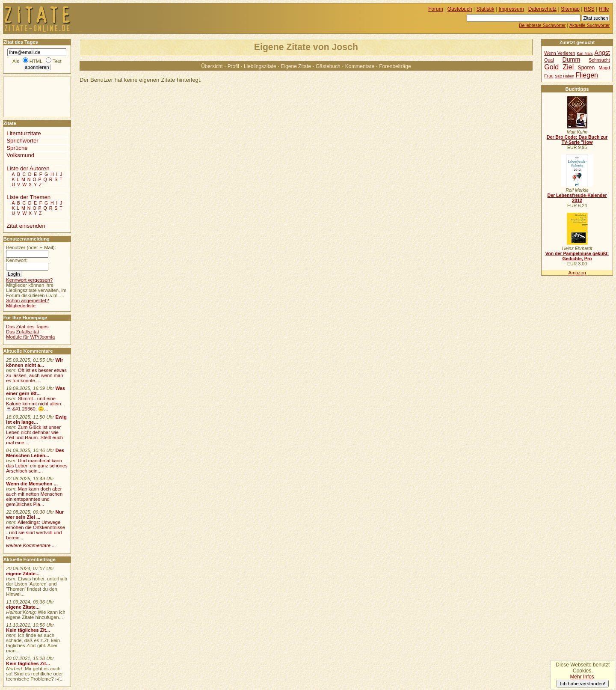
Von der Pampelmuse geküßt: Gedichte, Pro (577, 256)
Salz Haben (564, 76)
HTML (36, 61)
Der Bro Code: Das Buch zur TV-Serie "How (577, 140)
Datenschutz (542, 9)
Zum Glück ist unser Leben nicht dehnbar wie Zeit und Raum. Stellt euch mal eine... (34, 435)
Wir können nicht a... (34, 363)
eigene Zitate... (23, 574)
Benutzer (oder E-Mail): (31, 247)
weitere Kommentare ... (31, 545)
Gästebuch (328, 66)
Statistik (486, 9)
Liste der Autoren (28, 168)
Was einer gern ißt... (36, 391)
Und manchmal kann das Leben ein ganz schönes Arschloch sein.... (37, 466)
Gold (551, 67)
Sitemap (570, 9)
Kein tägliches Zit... (28, 630)
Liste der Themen (28, 197)
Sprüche (17, 148)
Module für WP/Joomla (30, 337)
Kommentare (360, 66)
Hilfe (604, 9)
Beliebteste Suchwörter (542, 25)
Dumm (571, 59)
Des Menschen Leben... (35, 453)
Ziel (568, 67)
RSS (589, 9)
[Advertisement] (29, 96)
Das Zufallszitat (22, 332)
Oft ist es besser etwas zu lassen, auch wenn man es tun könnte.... (36, 375)
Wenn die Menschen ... (32, 484)
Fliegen (587, 75)
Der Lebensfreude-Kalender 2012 (577, 198)
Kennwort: (17, 260)
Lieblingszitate (260, 66)
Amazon (577, 273)
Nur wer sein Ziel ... (35, 515)
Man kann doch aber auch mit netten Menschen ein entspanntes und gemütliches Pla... (34, 497)
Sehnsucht (599, 60)
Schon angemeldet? (27, 300)
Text (57, 61)
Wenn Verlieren (560, 53)
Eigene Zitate (296, 66)
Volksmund (20, 155)
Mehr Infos (582, 677)
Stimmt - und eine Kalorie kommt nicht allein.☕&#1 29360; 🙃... (34, 404)
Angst (602, 53)
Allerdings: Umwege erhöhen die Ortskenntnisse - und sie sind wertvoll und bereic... (36, 530)
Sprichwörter (22, 141)
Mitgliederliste (21, 306)
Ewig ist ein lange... (36, 419)
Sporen (586, 68)
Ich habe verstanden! (583, 684)
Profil (233, 66)
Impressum (511, 9)
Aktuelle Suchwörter (589, 25)
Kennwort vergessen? (29, 280)
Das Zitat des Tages (27, 327)
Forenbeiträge (395, 66)
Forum (436, 9)
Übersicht (212, 66)
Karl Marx (585, 54)
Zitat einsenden (26, 226)
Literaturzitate (24, 133)
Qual (549, 60)
